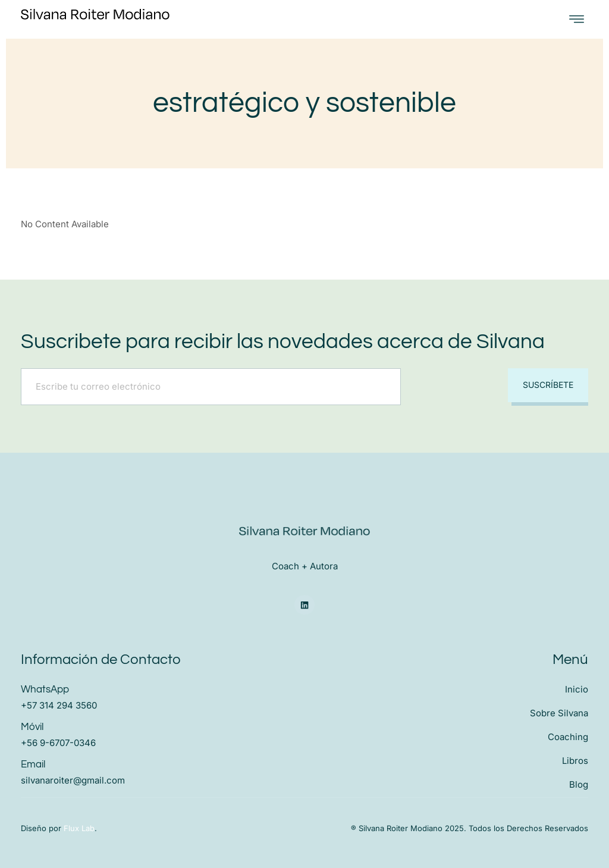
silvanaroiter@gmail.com (73, 780)
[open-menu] (577, 19)
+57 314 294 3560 (59, 705)
